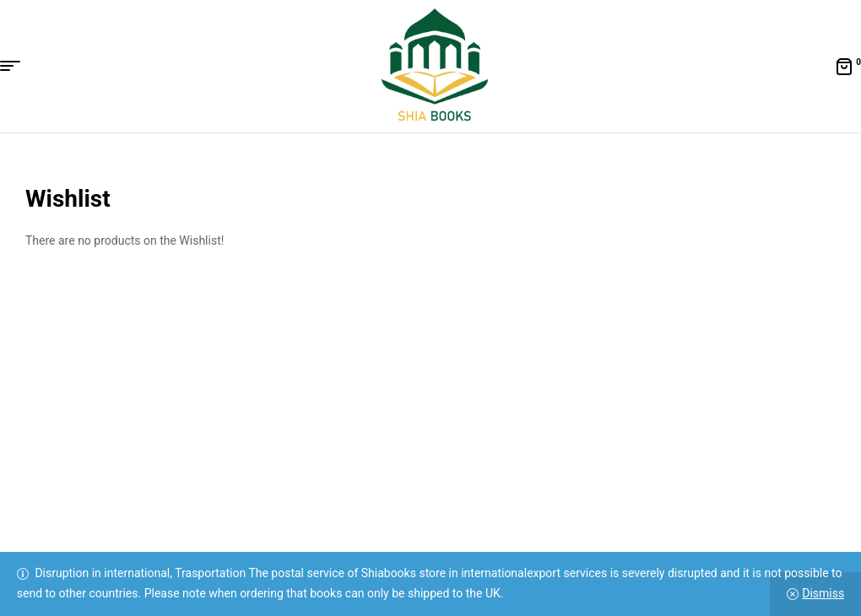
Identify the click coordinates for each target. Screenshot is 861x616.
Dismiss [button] (823, 593)
